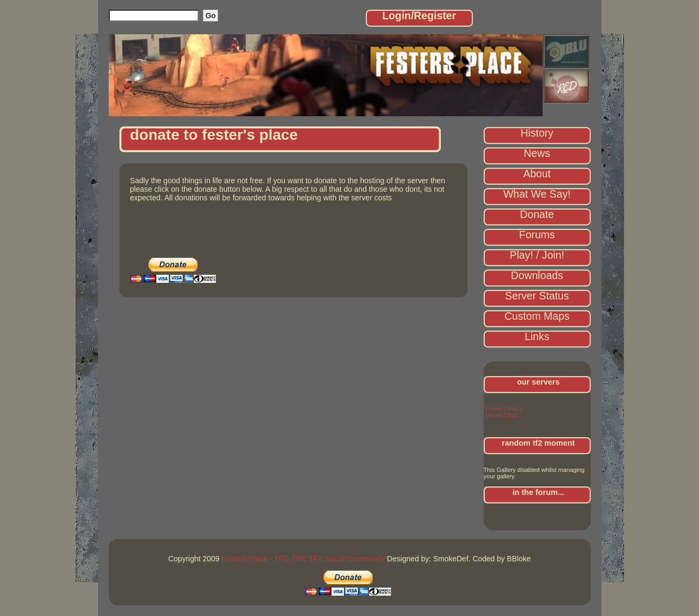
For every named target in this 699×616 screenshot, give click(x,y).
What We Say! (537, 194)
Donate (537, 214)
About (537, 174)
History (537, 133)
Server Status (537, 296)
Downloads (537, 275)
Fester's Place (504, 409)
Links (537, 336)
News (537, 153)
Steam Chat (501, 415)
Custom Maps (537, 316)
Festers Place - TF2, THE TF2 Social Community (303, 559)
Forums (537, 235)
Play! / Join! (537, 255)
